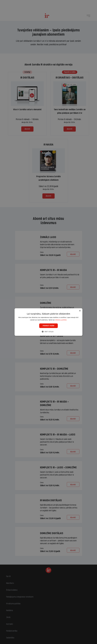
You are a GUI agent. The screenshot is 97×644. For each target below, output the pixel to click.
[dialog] (48, 322)
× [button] (80, 311)
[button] (48, 332)
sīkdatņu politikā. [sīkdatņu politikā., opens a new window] (61, 320)
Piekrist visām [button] (48, 326)
